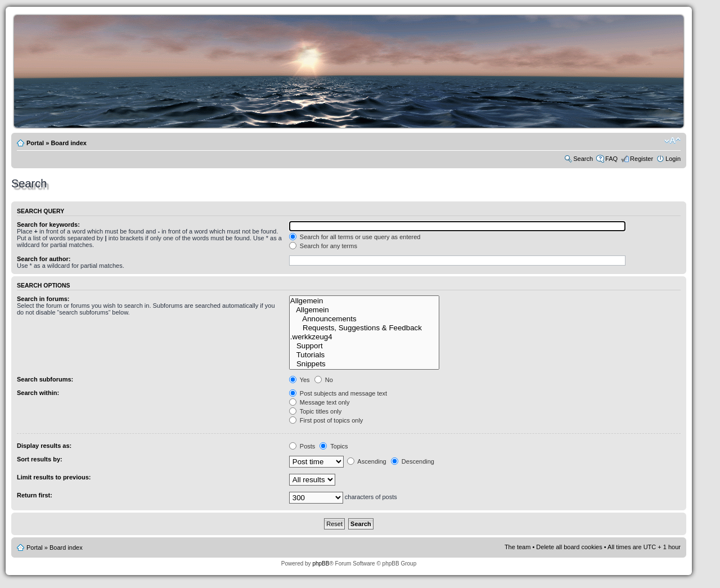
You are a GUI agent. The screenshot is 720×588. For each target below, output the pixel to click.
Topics (334, 446)
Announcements (364, 319)
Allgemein (364, 301)
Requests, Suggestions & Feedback (364, 328)
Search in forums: (43, 299)
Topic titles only (315, 411)
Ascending (367, 461)
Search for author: (44, 259)
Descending (413, 461)
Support (364, 346)
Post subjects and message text (338, 393)
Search (583, 159)
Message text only (319, 402)
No (324, 380)
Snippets (364, 364)
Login (673, 159)
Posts (302, 446)
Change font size (672, 141)
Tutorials (364, 355)
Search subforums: (45, 379)
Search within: (38, 393)
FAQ (611, 159)
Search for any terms (323, 246)
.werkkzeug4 (364, 337)
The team (517, 547)
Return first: (35, 495)
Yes (300, 380)
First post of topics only (326, 420)
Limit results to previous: (54, 477)
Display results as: (44, 446)
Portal (35, 143)
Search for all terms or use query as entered (355, 237)
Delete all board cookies (569, 547)
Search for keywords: (48, 225)
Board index (69, 143)
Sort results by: (40, 459)
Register (642, 159)
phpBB (321, 564)
